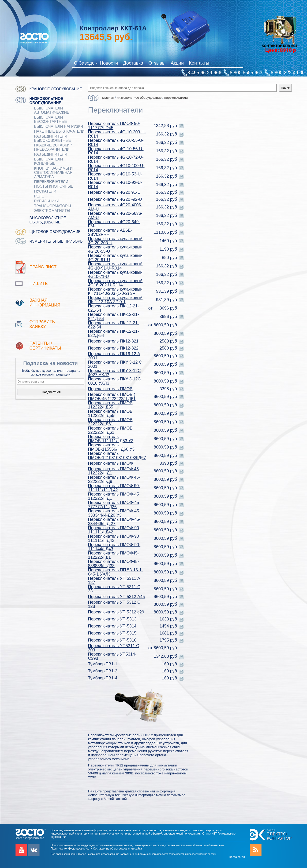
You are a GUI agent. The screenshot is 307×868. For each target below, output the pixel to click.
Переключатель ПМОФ (111, 463)
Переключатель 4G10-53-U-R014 (115, 176)
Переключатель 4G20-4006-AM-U (115, 207)
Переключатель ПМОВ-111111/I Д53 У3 (111, 439)
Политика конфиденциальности (72, 849)
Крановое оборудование (56, 89)
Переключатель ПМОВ (110, 389)
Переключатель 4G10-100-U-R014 (116, 168)
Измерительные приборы (57, 241)
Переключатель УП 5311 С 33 (114, 589)
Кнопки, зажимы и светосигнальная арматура (54, 173)
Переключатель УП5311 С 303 (114, 648)
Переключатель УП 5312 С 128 (114, 604)
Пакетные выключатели (60, 131)
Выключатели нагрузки (59, 126)
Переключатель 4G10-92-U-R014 (115, 185)
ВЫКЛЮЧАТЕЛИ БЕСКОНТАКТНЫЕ (51, 119)
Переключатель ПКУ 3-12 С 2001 (115, 364)
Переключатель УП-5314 (112, 626)
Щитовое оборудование (55, 232)
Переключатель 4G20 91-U (114, 192)
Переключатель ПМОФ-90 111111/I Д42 (114, 530)
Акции (177, 63)
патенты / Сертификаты (45, 346)
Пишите (39, 284)
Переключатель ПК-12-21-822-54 (114, 325)
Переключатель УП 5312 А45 (116, 597)
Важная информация (45, 303)
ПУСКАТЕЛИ (45, 191)
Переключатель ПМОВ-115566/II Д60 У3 (111, 447)
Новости (109, 63)
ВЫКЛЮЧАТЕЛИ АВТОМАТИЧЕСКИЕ (52, 110)
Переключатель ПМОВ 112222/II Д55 (110, 413)
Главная (108, 98)
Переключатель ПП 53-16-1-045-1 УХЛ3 (116, 572)
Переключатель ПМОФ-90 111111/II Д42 (114, 538)
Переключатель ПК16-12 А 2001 (114, 356)
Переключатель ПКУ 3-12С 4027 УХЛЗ (114, 373)
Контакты (199, 63)
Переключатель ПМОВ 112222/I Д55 (110, 405)
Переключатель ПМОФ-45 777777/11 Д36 (114, 505)
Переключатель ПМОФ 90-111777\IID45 (114, 126)
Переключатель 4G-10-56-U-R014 (116, 151)
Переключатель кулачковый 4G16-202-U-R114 (115, 283)
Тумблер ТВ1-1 (103, 664)
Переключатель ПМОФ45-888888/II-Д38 (114, 564)
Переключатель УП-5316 (112, 640)
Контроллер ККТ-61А (113, 28)
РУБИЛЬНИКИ (47, 201)
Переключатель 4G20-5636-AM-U (115, 215)
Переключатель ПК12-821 (113, 341)
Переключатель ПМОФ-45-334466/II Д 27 (114, 522)
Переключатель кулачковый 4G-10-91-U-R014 (115, 266)
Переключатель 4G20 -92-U (115, 199)
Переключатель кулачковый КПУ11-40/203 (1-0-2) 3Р (115, 291)
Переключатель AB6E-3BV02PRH (110, 232)
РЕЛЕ (39, 196)
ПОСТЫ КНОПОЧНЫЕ (54, 186)
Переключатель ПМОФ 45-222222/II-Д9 (114, 479)
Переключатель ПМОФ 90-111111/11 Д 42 (114, 488)
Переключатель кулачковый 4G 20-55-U (115, 249)
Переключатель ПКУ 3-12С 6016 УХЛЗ (114, 381)
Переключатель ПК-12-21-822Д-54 (114, 333)
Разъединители (51, 154)
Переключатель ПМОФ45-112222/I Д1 (114, 555)
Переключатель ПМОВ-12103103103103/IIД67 (117, 456)
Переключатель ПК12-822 (113, 348)
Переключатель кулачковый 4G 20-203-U (115, 241)
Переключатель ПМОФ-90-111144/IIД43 (114, 547)
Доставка (133, 63)
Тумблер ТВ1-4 (103, 678)
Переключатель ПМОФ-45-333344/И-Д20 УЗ (114, 513)
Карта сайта (237, 857)
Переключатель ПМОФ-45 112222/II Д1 (114, 496)
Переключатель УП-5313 (112, 619)
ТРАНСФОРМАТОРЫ (53, 206)
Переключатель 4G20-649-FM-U (114, 224)
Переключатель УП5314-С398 (112, 656)
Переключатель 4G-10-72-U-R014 (116, 159)
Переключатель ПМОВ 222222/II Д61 (110, 430)
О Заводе (86, 64)
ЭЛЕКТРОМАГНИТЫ (52, 211)
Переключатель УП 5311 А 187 (114, 580)
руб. (106, 37)
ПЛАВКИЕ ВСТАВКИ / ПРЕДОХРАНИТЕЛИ (53, 147)
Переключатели (51, 182)
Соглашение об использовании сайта (117, 849)
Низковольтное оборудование (46, 101)
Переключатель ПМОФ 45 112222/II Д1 (114, 471)
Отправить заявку (42, 324)
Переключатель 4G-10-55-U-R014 (116, 142)
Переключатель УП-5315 (112, 633)
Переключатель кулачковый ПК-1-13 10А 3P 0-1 (115, 300)
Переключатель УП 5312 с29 (116, 612)
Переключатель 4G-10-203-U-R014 (117, 134)
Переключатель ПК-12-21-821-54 (114, 308)
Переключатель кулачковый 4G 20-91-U (115, 258)
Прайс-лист (43, 267)
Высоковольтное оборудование (48, 220)
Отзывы (157, 63)
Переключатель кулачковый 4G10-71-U (115, 274)
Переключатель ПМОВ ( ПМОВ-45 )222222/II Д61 (112, 397)
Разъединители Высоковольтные (53, 138)
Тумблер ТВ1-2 (103, 671)
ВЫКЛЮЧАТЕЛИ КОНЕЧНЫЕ (49, 161)
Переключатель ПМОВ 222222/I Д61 (110, 422)
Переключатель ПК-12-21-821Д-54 (114, 317)
